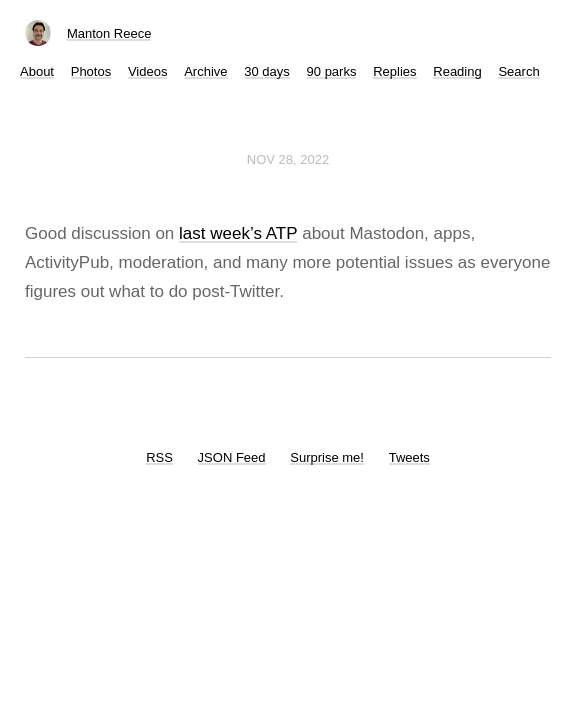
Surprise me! (327, 457)
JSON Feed (232, 457)
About (37, 71)
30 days (267, 71)
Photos (91, 71)
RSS (159, 457)
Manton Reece (109, 33)
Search (518, 71)
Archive (205, 71)
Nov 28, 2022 (288, 159)
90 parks (332, 71)
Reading (457, 71)
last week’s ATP (238, 233)
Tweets (409, 457)
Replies (394, 71)
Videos (148, 71)
